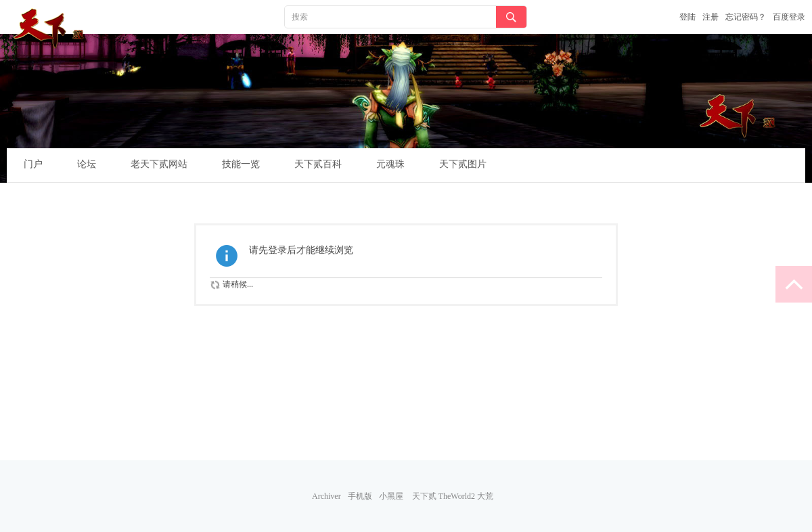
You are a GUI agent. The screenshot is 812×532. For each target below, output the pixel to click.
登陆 (687, 17)
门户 (33, 164)
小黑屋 (391, 496)
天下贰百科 (318, 164)
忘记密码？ (746, 17)
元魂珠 (390, 164)
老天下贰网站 (159, 164)
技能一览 (241, 164)
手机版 (360, 496)
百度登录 (789, 17)
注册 (710, 17)
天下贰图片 (463, 164)
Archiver (326, 496)
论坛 (87, 164)
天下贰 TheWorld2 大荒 (453, 496)
